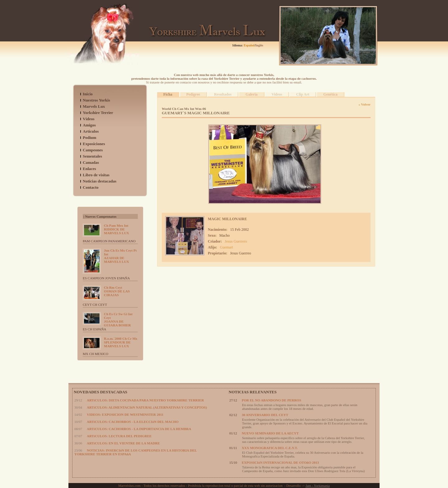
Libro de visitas (96, 175)
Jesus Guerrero (236, 241)
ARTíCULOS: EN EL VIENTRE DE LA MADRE (123, 443)
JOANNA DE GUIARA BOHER (118, 320)
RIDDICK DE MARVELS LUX (117, 229)
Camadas (91, 162)
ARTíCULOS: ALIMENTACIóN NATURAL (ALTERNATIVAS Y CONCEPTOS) (147, 407)
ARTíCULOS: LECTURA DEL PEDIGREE (119, 436)
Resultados (223, 94)
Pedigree (193, 94)
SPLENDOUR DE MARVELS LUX (121, 342)
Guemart (226, 247)
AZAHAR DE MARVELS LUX (120, 256)
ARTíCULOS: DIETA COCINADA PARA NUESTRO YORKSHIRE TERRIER (145, 400)
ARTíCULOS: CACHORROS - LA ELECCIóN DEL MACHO (133, 422)
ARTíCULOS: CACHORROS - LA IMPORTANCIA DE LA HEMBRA (139, 429)
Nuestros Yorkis (96, 100)
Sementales (92, 156)
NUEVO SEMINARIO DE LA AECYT (270, 433)
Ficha (168, 94)
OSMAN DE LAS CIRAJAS (117, 291)
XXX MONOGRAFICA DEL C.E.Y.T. (270, 448)
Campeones (93, 150)
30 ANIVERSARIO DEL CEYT (265, 415)
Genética (330, 94)
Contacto (91, 187)
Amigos (89, 125)
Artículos (91, 131)
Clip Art (303, 94)
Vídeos (89, 119)
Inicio (88, 94)
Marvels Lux (94, 106)
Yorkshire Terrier (98, 113)
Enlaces (89, 169)
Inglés (259, 45)
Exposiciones (94, 144)
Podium (89, 137)
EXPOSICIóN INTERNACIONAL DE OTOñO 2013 (280, 462)
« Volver (364, 104)
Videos (277, 94)
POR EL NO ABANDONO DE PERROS (271, 400)
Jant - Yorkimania (318, 486)
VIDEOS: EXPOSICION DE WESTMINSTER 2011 (125, 415)
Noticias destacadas (100, 181)
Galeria (252, 94)
